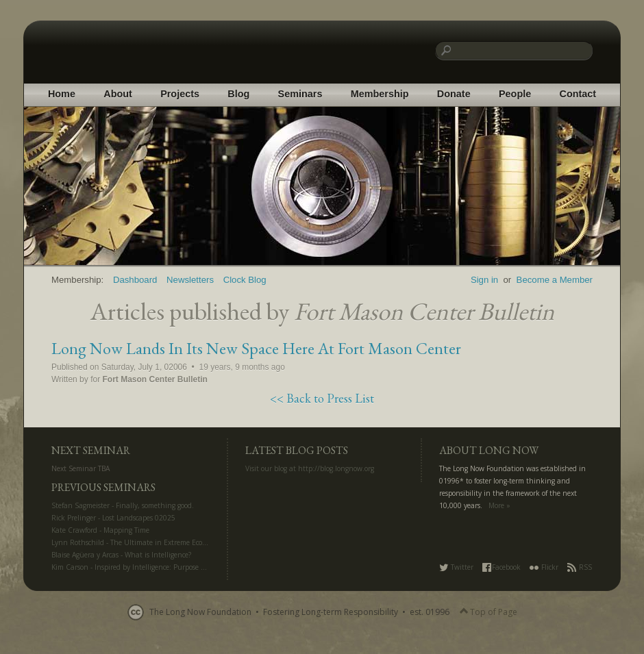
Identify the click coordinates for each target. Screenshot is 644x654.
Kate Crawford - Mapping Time (100, 530)
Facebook (501, 567)
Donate (454, 94)
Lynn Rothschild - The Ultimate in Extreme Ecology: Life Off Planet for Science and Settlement (203, 542)
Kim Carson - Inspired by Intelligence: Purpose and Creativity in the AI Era (171, 567)
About (118, 94)
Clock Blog (245, 280)
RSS (580, 567)
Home (62, 94)
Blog (238, 94)
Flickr (544, 567)
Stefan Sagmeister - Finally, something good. (123, 505)
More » (499, 505)
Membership (380, 94)
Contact (578, 94)
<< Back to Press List (322, 398)
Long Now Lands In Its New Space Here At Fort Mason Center (256, 348)
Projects (180, 94)
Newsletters (190, 280)
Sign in (484, 280)
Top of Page (488, 613)
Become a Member (555, 280)
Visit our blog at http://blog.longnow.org (310, 468)
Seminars (300, 94)
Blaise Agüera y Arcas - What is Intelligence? (121, 555)
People (515, 94)
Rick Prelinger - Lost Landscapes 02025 (113, 518)
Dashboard (135, 280)
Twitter (456, 567)
